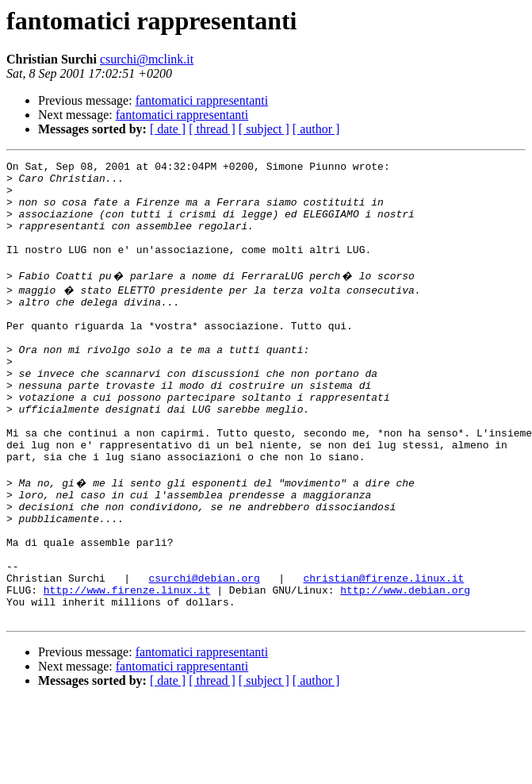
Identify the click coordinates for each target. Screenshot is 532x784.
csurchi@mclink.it (147, 59)
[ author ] (316, 129)
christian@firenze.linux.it (383, 654)
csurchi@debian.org (204, 654)
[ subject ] (264, 129)
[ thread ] (212, 129)
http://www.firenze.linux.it (127, 668)
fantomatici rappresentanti (202, 100)
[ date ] (168, 129)
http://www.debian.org (405, 668)
